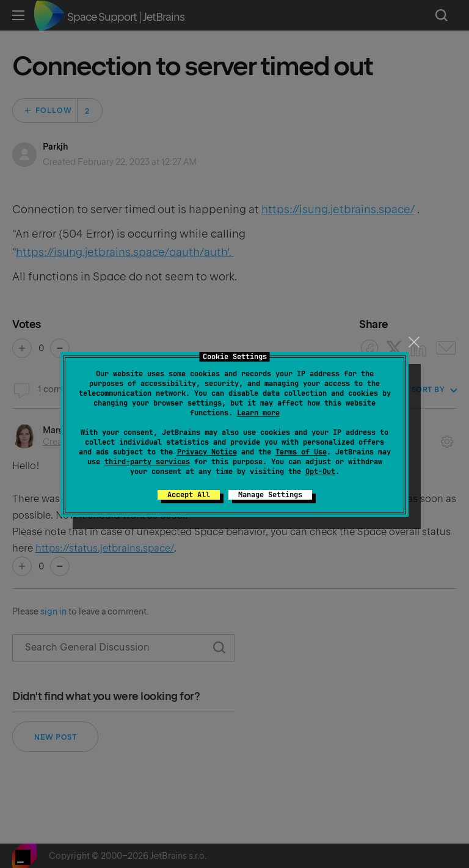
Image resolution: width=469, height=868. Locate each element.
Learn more (258, 413)
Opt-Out (320, 472)
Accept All (189, 495)
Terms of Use (301, 452)
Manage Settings (270, 495)
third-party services (147, 462)
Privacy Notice (207, 452)
